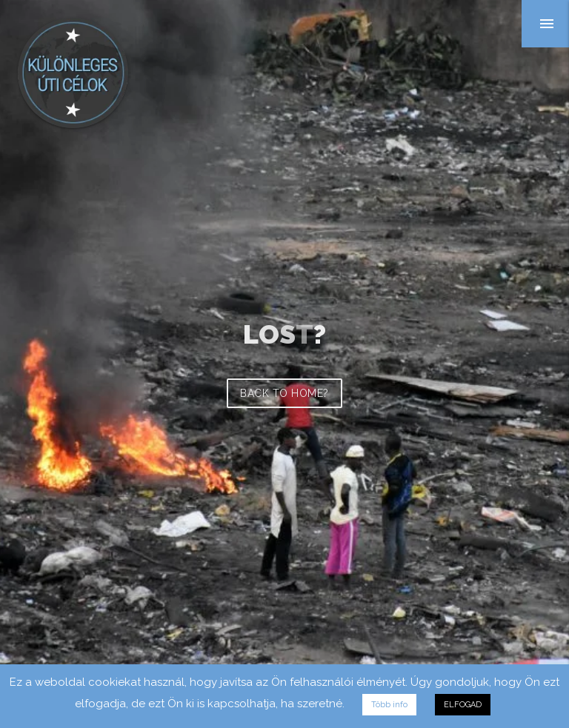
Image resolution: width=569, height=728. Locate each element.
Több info (389, 705)
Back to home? (284, 393)
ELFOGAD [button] (463, 705)
